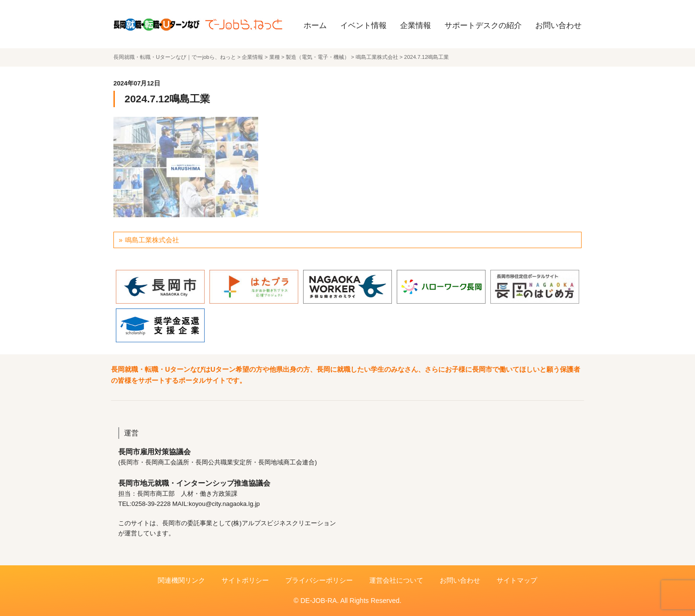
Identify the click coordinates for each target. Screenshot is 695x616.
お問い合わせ (558, 25)
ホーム (315, 25)
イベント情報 (363, 25)
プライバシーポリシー (319, 580)
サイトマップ (517, 580)
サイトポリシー (245, 580)
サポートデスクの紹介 (483, 25)
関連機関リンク (181, 580)
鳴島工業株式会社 (152, 240)
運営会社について (396, 580)
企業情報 (416, 25)
